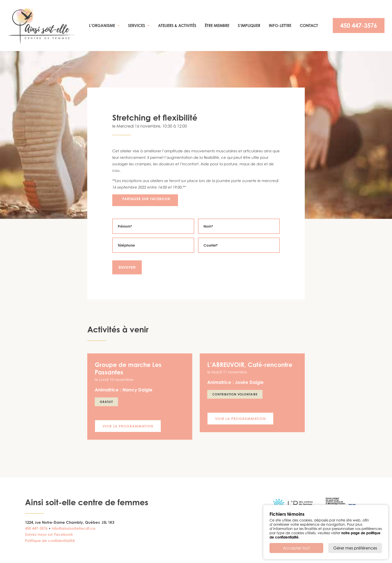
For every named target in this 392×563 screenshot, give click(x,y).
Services (136, 26)
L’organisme (102, 26)
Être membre (217, 26)
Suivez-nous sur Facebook (49, 534)
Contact (309, 26)
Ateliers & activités (177, 26)
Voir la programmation (128, 426)
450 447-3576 (359, 26)
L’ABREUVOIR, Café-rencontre (250, 365)
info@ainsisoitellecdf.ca (73, 528)
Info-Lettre (280, 26)
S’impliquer (249, 26)
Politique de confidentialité (50, 541)
